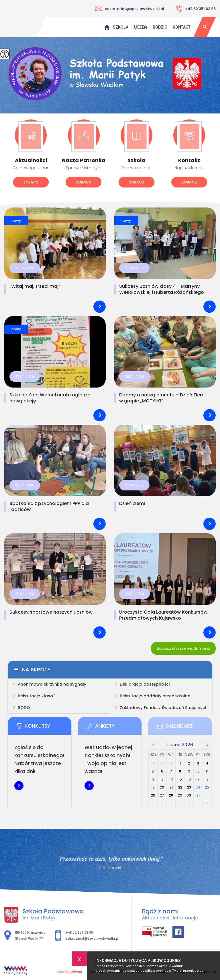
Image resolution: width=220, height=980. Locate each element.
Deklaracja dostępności (145, 684)
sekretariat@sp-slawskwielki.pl (130, 9)
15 (180, 779)
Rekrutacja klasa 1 (37, 696)
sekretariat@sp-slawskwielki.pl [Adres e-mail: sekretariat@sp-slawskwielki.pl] (92, 938)
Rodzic (160, 27)
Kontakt (182, 27)
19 (153, 787)
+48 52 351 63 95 (196, 9)
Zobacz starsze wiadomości (183, 648)
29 (180, 795)
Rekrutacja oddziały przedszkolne (155, 696)
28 (171, 795)
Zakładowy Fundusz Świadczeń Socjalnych (164, 708)
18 (207, 779)
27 (162, 795)
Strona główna (107, 27)
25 (207, 787)
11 (207, 771)
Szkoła (121, 27)
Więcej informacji (19, 786)
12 (153, 779)
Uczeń (141, 27)
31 (198, 795)
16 (189, 779)
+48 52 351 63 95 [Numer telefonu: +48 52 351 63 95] (79, 932)
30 (189, 795)
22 (180, 787)
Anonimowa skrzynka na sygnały (52, 684)
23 (189, 787)
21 (171, 787)
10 (198, 771)
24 (198, 787)
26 (153, 795)
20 (162, 787)
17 (198, 779)
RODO (24, 708)
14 (171, 779)
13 (162, 779)
